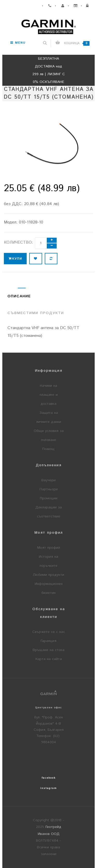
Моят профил (49, 548)
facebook (49, 778)
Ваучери (48, 480)
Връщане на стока (48, 650)
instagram (48, 788)
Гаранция (48, 641)
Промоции (49, 498)
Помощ (48, 449)
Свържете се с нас (49, 632)
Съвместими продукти (36, 313)
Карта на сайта (49, 659)
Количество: (18, 242)
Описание (19, 296)
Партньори (49, 489)
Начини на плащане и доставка (49, 395)
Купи (15, 259)
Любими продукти (48, 575)
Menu (18, 43)
